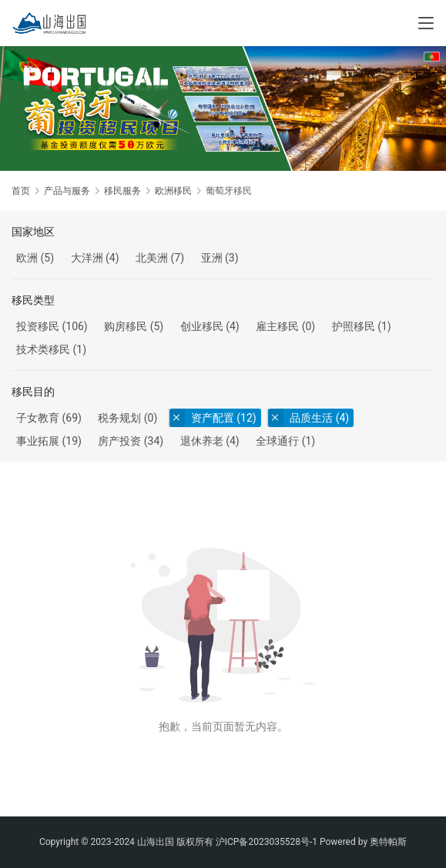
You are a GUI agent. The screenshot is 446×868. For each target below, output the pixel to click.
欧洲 (27, 258)
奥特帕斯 (388, 842)
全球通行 (277, 441)
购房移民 (126, 326)
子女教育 (38, 418)
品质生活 (311, 418)
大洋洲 (87, 258)
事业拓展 (38, 441)
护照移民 (354, 326)
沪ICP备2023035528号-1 (267, 842)
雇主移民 (277, 326)
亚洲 (212, 258)
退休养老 (202, 441)
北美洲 (152, 258)
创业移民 (202, 326)
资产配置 (213, 418)
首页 (21, 191)
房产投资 (119, 441)
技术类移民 (43, 349)
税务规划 (119, 418)
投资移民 (38, 326)
